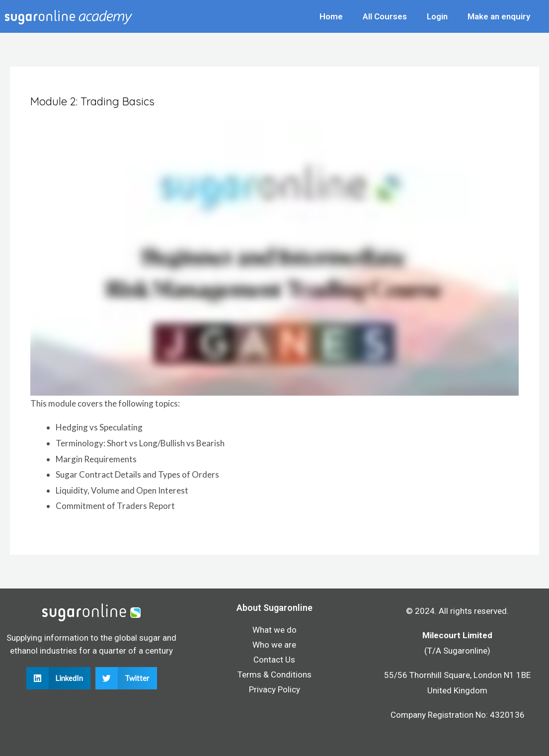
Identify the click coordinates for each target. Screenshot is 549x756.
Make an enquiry (499, 16)
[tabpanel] (274, 317)
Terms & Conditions (274, 674)
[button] (59, 678)
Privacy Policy (274, 689)
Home (331, 16)
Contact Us (274, 660)
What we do (274, 630)
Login (437, 16)
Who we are (274, 645)
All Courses (385, 16)
